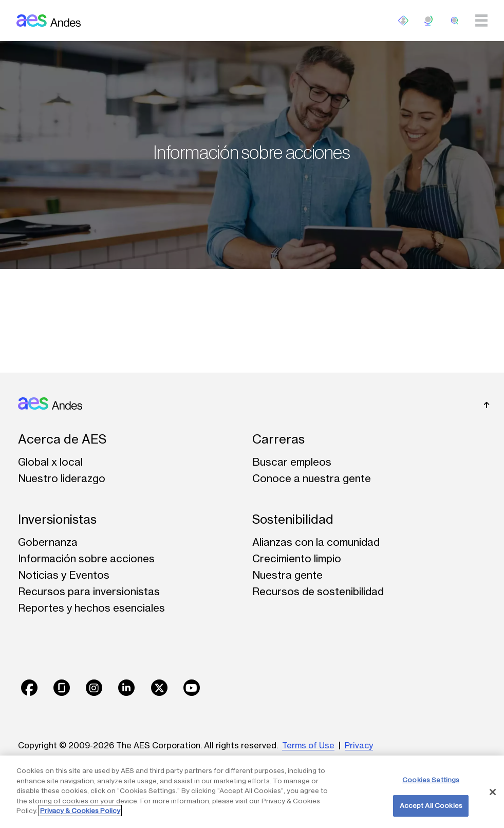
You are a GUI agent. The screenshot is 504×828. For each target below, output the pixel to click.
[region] (252, 792)
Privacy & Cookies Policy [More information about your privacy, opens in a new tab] (80, 811)
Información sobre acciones (86, 558)
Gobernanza (48, 542)
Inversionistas (57, 519)
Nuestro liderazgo (62, 478)
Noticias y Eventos (64, 575)
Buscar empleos (292, 462)
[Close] (493, 792)
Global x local (50, 462)
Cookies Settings (431, 780)
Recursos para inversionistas (89, 591)
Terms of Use (308, 745)
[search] (455, 21)
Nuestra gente (287, 575)
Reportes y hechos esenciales (91, 608)
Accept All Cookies (431, 805)
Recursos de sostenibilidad (318, 591)
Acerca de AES (62, 439)
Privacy (359, 745)
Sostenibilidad (293, 519)
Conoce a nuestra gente (312, 478)
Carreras (278, 439)
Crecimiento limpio (297, 558)
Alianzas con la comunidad (316, 542)
